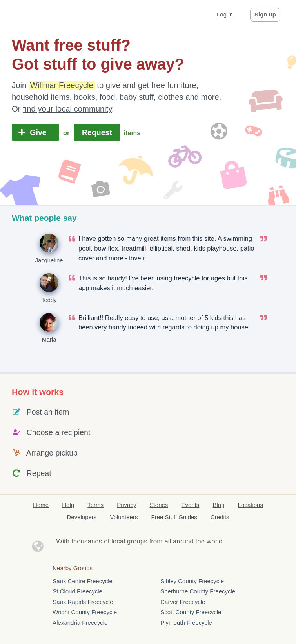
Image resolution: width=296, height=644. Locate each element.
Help (68, 505)
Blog (219, 505)
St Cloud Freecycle (77, 591)
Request (97, 132)
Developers (82, 517)
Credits (220, 517)
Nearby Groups (73, 568)
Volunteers (124, 517)
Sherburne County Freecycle (198, 591)
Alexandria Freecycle (80, 623)
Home (41, 505)
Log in (225, 14)
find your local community (67, 109)
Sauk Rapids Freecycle (83, 602)
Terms (95, 505)
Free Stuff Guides (174, 517)
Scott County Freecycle (191, 612)
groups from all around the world (175, 541)
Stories (159, 505)
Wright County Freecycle (85, 612)
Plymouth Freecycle (186, 623)
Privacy (126, 505)
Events (191, 505)
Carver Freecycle (183, 602)
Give (35, 132)
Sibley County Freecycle (192, 581)
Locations (251, 505)
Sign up (265, 14)
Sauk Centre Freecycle (83, 581)
